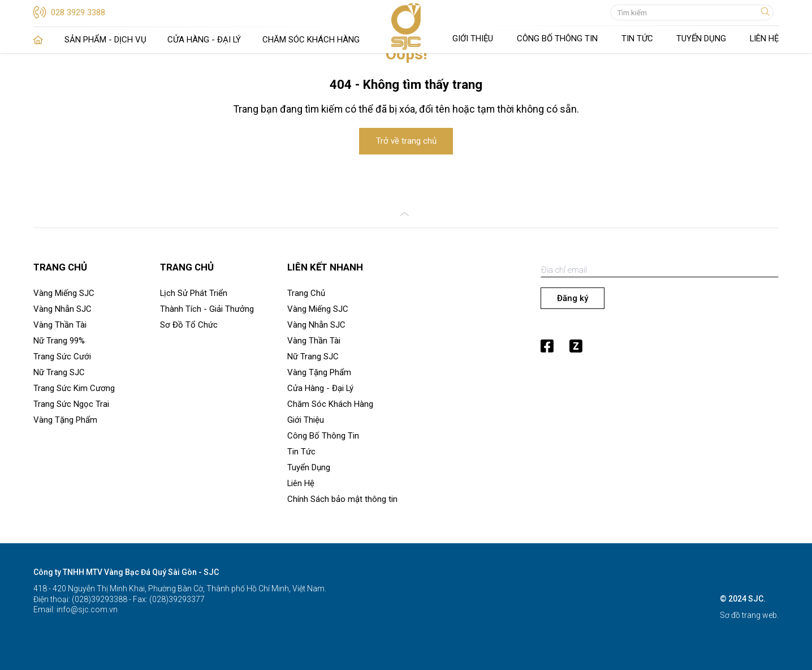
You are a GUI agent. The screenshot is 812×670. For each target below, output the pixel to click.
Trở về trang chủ (406, 141)
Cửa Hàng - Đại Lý (204, 40)
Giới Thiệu (473, 38)
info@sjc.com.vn (86, 609)
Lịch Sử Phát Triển (194, 293)
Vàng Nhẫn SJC (62, 309)
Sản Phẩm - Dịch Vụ (105, 40)
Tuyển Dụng (701, 38)
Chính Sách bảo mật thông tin (342, 499)
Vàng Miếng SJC (64, 293)
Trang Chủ (38, 40)
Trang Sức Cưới (62, 357)
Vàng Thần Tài (60, 325)
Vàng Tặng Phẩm (65, 420)
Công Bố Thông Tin (557, 38)
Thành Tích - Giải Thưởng (207, 309)
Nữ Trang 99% (59, 341)
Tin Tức (637, 38)
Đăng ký (573, 298)
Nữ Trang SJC (59, 372)
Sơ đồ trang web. (749, 615)
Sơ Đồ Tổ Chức (189, 325)
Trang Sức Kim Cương (74, 388)
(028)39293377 (176, 599)
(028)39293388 (99, 599)
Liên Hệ (764, 38)
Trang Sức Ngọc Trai (71, 404)
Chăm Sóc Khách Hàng (311, 40)
